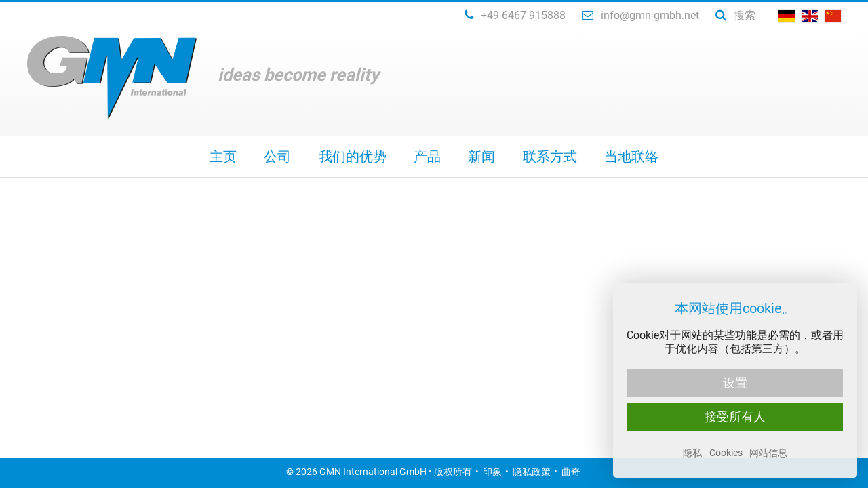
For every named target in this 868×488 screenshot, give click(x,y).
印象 (492, 472)
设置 (735, 386)
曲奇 (571, 472)
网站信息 (768, 456)
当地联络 (631, 157)
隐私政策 (532, 472)
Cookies (726, 456)
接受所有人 (735, 420)
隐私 (692, 456)
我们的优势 (353, 157)
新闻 (481, 157)
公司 (277, 157)
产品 (427, 157)
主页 (223, 157)
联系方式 (550, 157)
